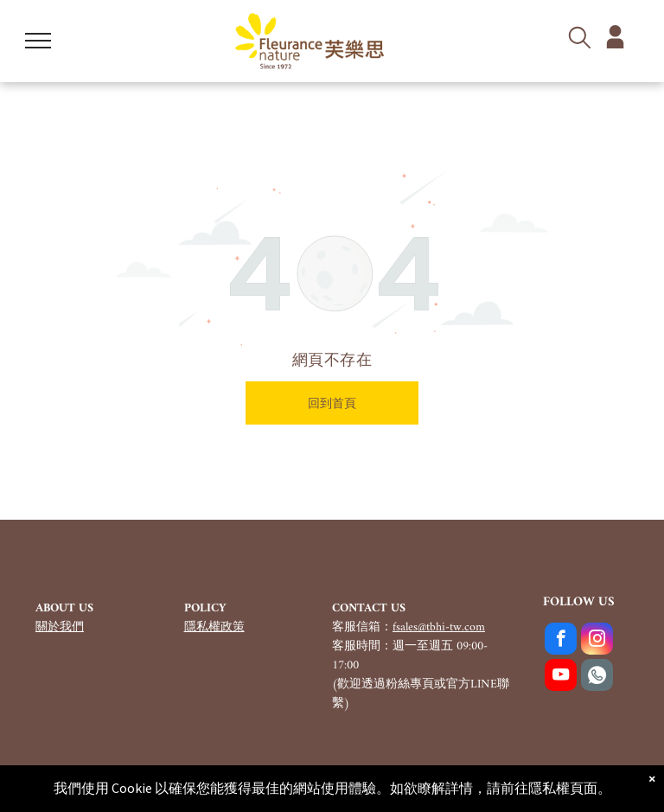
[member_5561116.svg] (615, 46)
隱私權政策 (214, 627)
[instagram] (597, 641)
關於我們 (60, 627)
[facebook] (561, 641)
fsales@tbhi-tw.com (439, 627)
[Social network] (597, 677)
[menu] (38, 41)
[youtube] (561, 677)
